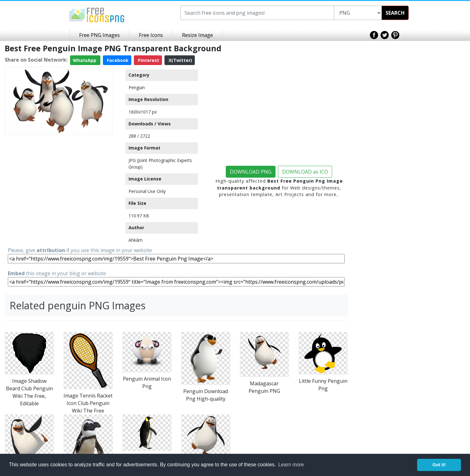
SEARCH (395, 13)
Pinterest (148, 60)
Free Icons (151, 35)
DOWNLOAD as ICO (305, 172)
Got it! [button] (439, 465)
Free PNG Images (99, 35)
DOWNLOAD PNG (251, 172)
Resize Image (197, 35)
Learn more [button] (291, 465)
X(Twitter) (180, 60)
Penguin (137, 87)
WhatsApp (85, 60)
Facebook (117, 60)
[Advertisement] (59, 181)
